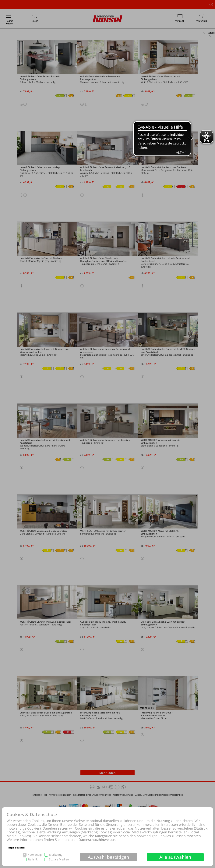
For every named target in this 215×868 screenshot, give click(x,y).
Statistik (33, 859)
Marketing (56, 855)
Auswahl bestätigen (109, 857)
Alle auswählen (175, 857)
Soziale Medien (59, 859)
